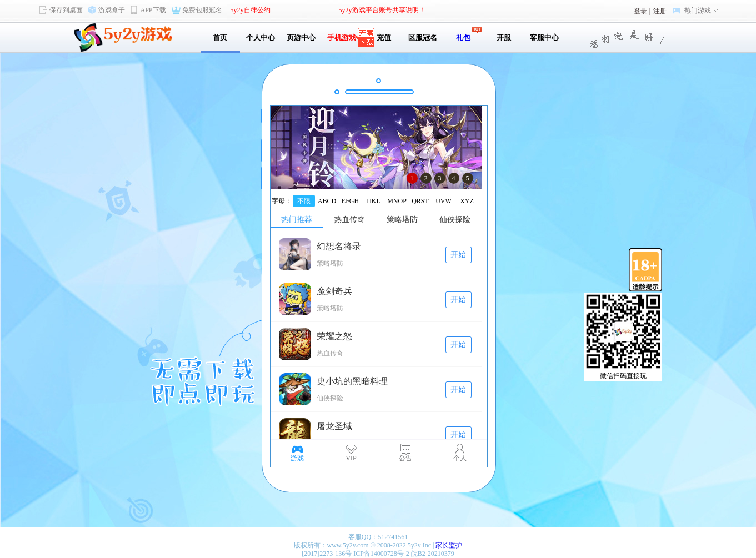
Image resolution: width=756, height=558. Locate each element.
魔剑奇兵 (334, 291)
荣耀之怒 (334, 336)
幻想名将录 (339, 246)
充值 (382, 37)
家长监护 (449, 545)
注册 (660, 11)
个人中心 (261, 37)
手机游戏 (342, 37)
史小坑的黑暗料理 (352, 381)
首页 (220, 37)
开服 (504, 37)
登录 (640, 11)
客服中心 (544, 37)
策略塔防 (402, 220)
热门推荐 (297, 220)
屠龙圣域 (334, 426)
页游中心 (301, 37)
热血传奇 (349, 220)
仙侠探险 (455, 220)
